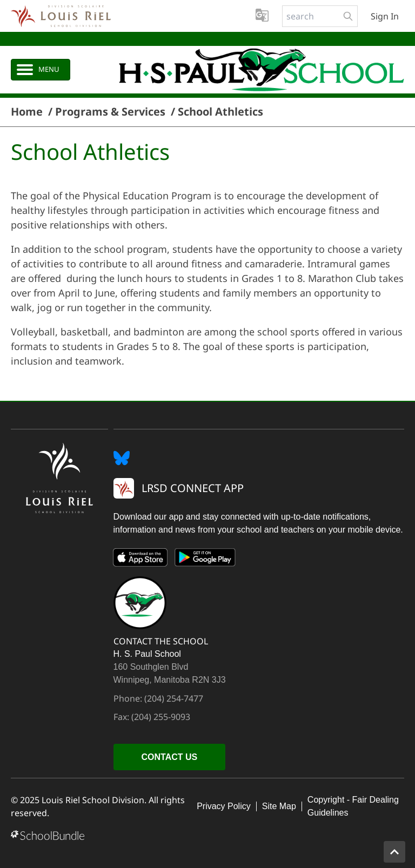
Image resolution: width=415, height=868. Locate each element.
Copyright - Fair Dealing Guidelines (353, 806)
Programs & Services (110, 112)
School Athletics (220, 112)
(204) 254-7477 (174, 698)
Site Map (279, 806)
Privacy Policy (224, 806)
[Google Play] (205, 560)
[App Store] (140, 560)
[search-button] (348, 16)
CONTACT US (170, 757)
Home (27, 112)
